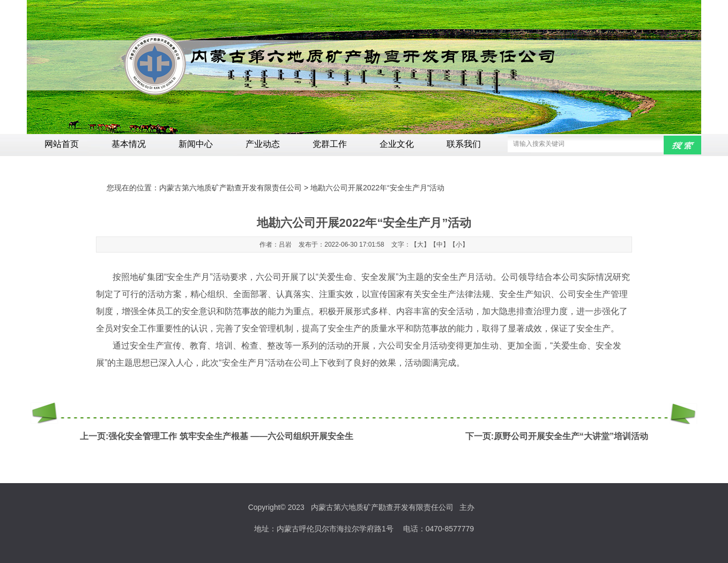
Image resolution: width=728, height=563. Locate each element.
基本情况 (129, 144)
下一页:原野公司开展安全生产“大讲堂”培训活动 (557, 436)
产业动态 (263, 144)
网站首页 (62, 144)
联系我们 (464, 144)
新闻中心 (196, 144)
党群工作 (330, 144)
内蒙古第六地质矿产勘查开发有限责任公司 (231, 188)
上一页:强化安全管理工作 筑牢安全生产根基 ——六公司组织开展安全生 (217, 436)
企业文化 (397, 144)
